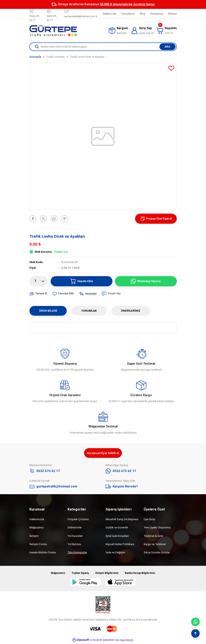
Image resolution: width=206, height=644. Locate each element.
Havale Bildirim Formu (43, 553)
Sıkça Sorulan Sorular (157, 553)
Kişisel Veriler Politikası (120, 545)
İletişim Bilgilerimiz (107, 574)
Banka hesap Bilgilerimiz (143, 574)
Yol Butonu (74, 545)
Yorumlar (89, 311)
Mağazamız (37, 528)
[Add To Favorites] (171, 68)
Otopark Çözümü (78, 520)
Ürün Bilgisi (48, 311)
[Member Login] (142, 31)
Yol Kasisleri (75, 537)
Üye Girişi (149, 520)
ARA (167, 47)
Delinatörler (75, 528)
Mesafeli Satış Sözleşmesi (122, 520)
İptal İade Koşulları (117, 537)
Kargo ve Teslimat (155, 545)
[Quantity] (39, 281)
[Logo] (53, 31)
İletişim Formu (38, 545)
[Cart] (167, 31)
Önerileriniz (131, 311)
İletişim (34, 537)
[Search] (103, 47)
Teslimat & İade (153, 537)
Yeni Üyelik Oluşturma (157, 528)
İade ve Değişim (115, 553)
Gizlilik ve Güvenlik (117, 528)
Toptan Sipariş (78, 574)
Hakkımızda (37, 520)
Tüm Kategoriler (77, 553)
